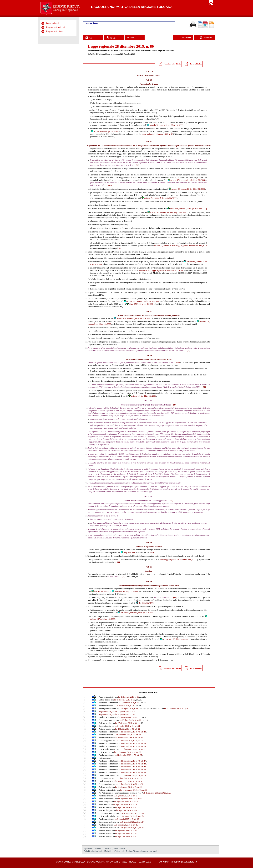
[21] (85, 755)
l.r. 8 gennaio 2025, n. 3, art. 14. (132, 822)
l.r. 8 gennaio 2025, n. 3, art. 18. (128, 836)
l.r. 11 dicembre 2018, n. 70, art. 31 (129, 781)
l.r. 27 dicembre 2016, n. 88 (130, 720)
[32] (85, 787)
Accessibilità (190, 862)
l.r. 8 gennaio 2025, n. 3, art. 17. (128, 834)
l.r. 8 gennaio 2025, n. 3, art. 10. (128, 807)
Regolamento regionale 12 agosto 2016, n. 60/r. (117, 711)
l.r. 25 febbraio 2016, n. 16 (128, 697)
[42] (85, 816)
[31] (85, 784)
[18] (85, 746)
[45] (85, 825)
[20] (85, 752)
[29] (85, 778)
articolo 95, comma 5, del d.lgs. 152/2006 (141, 301)
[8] (84, 717)
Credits (176, 862)
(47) (175, 405)
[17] (85, 743)
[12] (85, 729)
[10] (85, 723)
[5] (84, 709)
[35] (85, 796)
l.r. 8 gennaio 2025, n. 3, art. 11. (129, 810)
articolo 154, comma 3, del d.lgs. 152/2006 (186, 180)
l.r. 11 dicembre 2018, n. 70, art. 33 (134, 790)
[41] (85, 813)
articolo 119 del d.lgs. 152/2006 (142, 396)
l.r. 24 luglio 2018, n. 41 (124, 726)
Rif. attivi (111, 38)
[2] (84, 700)
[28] (85, 775)
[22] (85, 758)
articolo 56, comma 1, (101, 591)
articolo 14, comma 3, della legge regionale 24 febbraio (176, 246)
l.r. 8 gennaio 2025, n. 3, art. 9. (125, 796)
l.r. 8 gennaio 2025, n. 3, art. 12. (132, 813)
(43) (110, 185)
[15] (85, 738)
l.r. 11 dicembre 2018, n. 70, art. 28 (132, 764)
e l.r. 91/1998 (148, 304)
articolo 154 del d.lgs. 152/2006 (104, 132)
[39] (85, 807)
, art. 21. (137, 726)
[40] (85, 810)
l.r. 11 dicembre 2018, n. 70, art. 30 (132, 770)
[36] (85, 799)
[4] (84, 706)
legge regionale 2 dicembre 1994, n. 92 (157, 134)
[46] (85, 828)
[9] (84, 720)
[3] (84, 703)
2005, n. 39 (203, 246)
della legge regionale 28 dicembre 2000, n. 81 (178, 560)
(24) (124, 577)
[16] (85, 741)
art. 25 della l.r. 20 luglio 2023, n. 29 (157, 793)
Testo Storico (206, 38)
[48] (85, 834)
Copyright (165, 862)
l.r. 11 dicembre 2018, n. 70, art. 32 (129, 787)
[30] (85, 781)
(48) (172, 500)
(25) (175, 598)
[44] (85, 822)
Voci (89, 38)
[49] (85, 836)
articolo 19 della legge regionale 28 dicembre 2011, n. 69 (161, 270)
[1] (84, 697)
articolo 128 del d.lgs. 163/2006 (174, 639)
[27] (85, 773)
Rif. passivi (131, 37)
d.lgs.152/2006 (128, 552)
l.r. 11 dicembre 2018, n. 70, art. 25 (132, 743)
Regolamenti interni (55, 31)
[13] (85, 732)
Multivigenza (186, 37)
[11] (85, 726)
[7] (84, 714)
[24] (85, 764)
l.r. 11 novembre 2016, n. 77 (129, 717)
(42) (137, 165)
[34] (85, 793)
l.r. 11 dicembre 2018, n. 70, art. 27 (178, 709)
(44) (188, 351)
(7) (206, 209)
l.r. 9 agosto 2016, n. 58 (129, 709)
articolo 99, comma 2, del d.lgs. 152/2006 (185, 209)
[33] (85, 790)
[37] (85, 802)
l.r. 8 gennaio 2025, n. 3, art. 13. (131, 816)
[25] (85, 767)
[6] (84, 711)
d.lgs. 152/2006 (134, 304)
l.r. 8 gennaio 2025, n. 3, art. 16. (128, 831)
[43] (85, 819)
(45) (178, 363)
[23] (85, 761)
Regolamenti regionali (56, 27)
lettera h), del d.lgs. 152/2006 (125, 591)
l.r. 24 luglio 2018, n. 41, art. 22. (128, 729)
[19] (85, 749)
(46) (205, 387)
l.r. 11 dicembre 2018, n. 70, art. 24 (132, 732)
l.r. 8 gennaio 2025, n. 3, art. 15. (126, 825)
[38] (85, 805)
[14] (85, 735)
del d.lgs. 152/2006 (145, 603)
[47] (85, 831)
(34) (152, 552)
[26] (85, 770)
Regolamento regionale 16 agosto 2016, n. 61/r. (117, 714)
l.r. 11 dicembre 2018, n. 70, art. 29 (132, 767)
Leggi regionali (53, 23)
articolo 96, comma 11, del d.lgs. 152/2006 (165, 125)
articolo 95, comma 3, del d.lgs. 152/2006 (159, 198)
